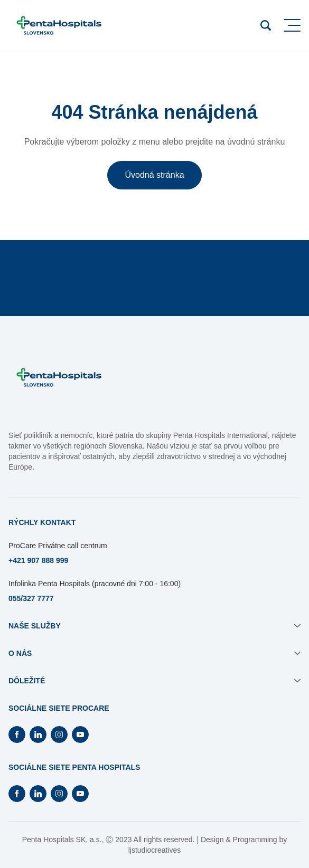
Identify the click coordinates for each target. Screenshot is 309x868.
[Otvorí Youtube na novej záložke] (80, 735)
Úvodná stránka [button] (154, 175)
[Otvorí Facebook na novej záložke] (17, 735)
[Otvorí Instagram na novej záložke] (59, 735)
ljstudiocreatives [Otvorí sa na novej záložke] (155, 850)
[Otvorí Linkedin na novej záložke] (38, 735)
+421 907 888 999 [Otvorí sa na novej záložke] (38, 560)
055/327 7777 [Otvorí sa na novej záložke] (31, 598)
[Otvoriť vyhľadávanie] (266, 25)
